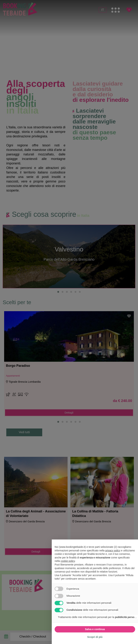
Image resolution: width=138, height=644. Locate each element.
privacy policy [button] (113, 551)
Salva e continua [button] (95, 629)
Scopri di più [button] (95, 637)
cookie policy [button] (68, 561)
